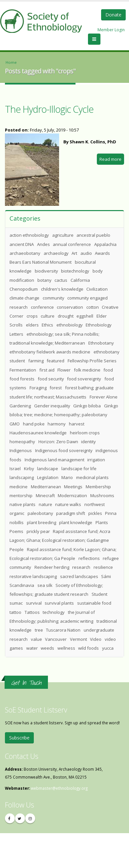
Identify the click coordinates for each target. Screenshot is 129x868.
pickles (95, 513)
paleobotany (40, 513)
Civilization (97, 289)
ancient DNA (22, 244)
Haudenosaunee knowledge (38, 433)
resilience (103, 567)
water (32, 648)
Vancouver (56, 639)
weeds (47, 648)
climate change (24, 298)
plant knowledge (76, 522)
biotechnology (75, 271)
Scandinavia (22, 585)
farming (36, 361)
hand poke (34, 424)
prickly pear (38, 531)
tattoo (15, 612)
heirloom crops (85, 433)
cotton (93, 307)
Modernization (72, 495)
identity (88, 442)
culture (48, 316)
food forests (22, 379)
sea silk (45, 585)
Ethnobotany (101, 343)
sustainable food (94, 603)
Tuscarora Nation (63, 630)
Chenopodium (24, 289)
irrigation (96, 460)
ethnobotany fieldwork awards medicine (50, 352)
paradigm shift (71, 513)
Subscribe (19, 738)
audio (86, 253)
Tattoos (32, 612)
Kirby (29, 469)
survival (34, 603)
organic (17, 513)
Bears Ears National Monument (41, 262)
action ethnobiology (29, 235)
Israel (15, 469)
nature (45, 504)
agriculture (63, 235)
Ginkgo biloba (87, 406)
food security (51, 379)
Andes (43, 244)
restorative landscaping (33, 576)
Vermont (78, 639)
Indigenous (21, 450)
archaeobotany (25, 253)
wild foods (88, 648)
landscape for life (79, 469)
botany (44, 280)
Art (74, 253)
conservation (70, 307)
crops (32, 316)
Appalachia (105, 244)
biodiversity (46, 271)
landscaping (22, 477)
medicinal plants (92, 477)
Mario (67, 477)
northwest (95, 504)
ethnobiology (70, 325)
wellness (66, 648)
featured (55, 361)
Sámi (106, 576)
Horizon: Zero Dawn (58, 442)
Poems (16, 531)
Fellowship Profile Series (92, 361)
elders (32, 325)
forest (56, 388)
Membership (98, 487)
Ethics (47, 325)
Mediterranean (46, 487)
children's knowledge (62, 289)
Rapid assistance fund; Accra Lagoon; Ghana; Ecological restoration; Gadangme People (60, 540)
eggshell (85, 316)
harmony (57, 424)
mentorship (21, 495)
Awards (102, 253)
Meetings (73, 487)
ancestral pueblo (93, 235)
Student (99, 594)
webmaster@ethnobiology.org (59, 788)
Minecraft (45, 495)
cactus (61, 280)
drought (66, 316)
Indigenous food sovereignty (64, 450)
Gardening (20, 406)
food (108, 370)
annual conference (72, 244)
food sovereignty (84, 379)
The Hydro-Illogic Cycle (49, 109)
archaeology (56, 253)
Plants (102, 522)
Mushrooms (102, 495)
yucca (108, 648)
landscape (48, 469)
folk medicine (87, 370)
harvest (77, 424)
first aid (47, 370)
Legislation (48, 477)
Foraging (38, 388)
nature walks (68, 504)
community (54, 298)
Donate (113, 15)
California (80, 280)
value (36, 639)
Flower (64, 370)
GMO (15, 424)
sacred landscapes (79, 576)
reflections (89, 558)
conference (42, 307)
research (81, 567)
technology (54, 612)
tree (39, 630)
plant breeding (42, 522)
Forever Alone (104, 397)
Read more (112, 160)
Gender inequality (52, 406)
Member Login (111, 30)
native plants (22, 504)
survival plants (59, 603)
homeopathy (22, 442)
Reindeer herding (52, 567)
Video (96, 639)
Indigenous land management (54, 460)
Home (11, 62)
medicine (19, 487)
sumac (16, 603)
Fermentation (23, 370)
